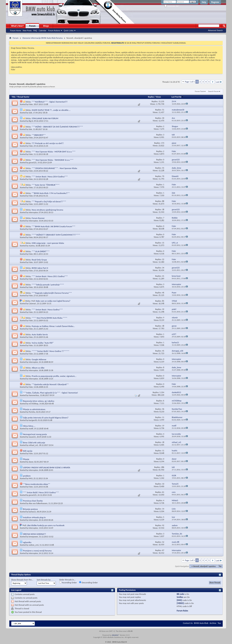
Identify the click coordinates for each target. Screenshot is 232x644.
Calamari (32, 304)
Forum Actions (54, 31)
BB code (180, 594)
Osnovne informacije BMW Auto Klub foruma (42, 38)
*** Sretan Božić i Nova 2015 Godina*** (41, 492)
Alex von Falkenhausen (38, 503)
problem (27, 476)
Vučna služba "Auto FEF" (43, 343)
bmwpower (33, 537)
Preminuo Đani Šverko (33, 501)
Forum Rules (182, 611)
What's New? (17, 26)
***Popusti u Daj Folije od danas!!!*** (49, 201)
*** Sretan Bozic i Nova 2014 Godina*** (50, 177)
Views (158, 97)
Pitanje (26, 459)
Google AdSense (39, 359)
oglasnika (27, 542)
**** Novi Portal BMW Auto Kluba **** (50, 318)
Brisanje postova (30, 509)
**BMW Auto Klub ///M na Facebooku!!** (51, 193)
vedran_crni (34, 545)
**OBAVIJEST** (39, 135)
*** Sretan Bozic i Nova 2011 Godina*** (50, 276)
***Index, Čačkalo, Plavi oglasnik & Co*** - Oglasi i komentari (50, 393)
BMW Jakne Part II (40, 268)
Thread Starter (23, 97)
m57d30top (34, 404)
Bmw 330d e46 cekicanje (34, 443)
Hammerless (34, 395)
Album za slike (38, 368)
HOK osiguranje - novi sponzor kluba (48, 243)
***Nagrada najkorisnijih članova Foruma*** (52, 293)
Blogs (46, 26)
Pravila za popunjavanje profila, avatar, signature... (54, 376)
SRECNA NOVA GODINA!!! (35, 534)
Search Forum (214, 91)
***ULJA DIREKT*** (41, 251)
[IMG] (179, 600)
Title (14, 97)
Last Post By (177, 97)
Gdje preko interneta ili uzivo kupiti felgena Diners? (46, 418)
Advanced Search (215, 30)
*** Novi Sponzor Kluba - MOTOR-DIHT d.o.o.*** (54, 152)
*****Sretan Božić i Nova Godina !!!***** (51, 351)
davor (31, 462)
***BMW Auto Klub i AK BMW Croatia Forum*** (54, 226)
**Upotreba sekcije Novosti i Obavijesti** (50, 384)
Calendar (43, 31)
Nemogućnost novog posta (35, 434)
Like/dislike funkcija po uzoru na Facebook (46, 525)
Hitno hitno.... (29, 426)
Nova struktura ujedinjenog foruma (47, 210)
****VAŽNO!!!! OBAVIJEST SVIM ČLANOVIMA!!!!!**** (56, 235)
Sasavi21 (32, 437)
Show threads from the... (22, 580)
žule (30, 129)
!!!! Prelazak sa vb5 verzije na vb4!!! (48, 143)
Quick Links (69, 31)
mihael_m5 (33, 445)
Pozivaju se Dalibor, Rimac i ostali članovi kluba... (53, 326)
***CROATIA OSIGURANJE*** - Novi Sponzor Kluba (54, 168)
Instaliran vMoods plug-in (34, 517)
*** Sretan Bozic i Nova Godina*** (47, 310)
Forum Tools (200, 91)
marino (32, 246)
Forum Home (16, 31)
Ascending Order (68, 582)
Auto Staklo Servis (40, 334)
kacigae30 (33, 420)
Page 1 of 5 (190, 82)
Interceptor (33, 212)
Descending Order (88, 582)
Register (215, 2)
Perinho (32, 412)
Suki (30, 113)
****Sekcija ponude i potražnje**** (48, 285)
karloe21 (32, 512)
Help (204, 2)
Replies (151, 97)
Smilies (180, 597)
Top (220, 566)
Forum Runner (38, 218)
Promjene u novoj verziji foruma (37, 551)
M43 (31, 478)
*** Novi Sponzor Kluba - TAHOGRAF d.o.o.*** (53, 160)
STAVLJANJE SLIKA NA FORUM (45, 118)
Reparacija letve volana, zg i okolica (39, 401)
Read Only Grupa (39, 260)
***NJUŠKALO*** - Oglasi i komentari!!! (50, 102)
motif (31, 429)
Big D (31, 121)
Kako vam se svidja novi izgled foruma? (53, 301)
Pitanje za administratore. (34, 409)
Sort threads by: (44, 580)
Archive (213, 623)
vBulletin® (115, 635)
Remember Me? (172, 6)
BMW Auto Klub (201, 623)
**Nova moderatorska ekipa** (37, 484)
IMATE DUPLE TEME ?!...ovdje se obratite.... (51, 110)
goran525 (33, 163)
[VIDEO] (180, 603)
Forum (32, 26)
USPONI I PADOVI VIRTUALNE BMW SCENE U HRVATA (47, 467)
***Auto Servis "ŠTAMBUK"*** (46, 185)
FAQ (35, 31)
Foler (31, 104)
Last (219, 82)
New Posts (27, 31)
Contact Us (188, 623)
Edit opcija (28, 451)
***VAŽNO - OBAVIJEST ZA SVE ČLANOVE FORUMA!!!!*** (57, 127)
